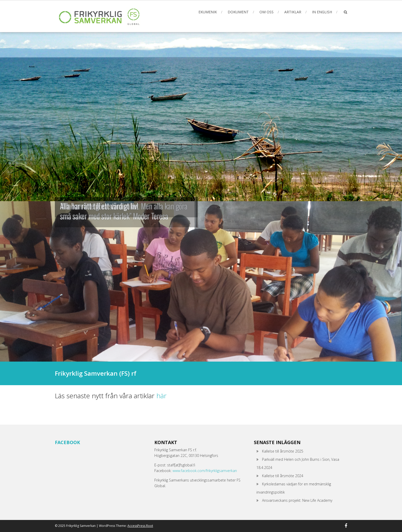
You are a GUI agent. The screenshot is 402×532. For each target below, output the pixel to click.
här (162, 396)
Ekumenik (208, 12)
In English (322, 12)
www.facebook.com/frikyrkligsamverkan (205, 471)
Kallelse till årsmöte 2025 (283, 451)
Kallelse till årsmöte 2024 (283, 476)
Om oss (267, 12)
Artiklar (293, 12)
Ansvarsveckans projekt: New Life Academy (297, 500)
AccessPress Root (140, 526)
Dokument (238, 12)
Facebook (67, 442)
